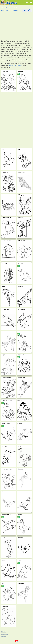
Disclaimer (5, 634)
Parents (4, 632)
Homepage (4, 7)
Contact (4, 637)
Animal (11, 7)
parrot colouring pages (15, 66)
